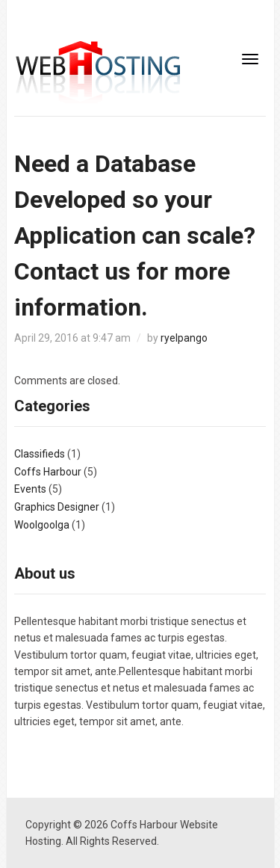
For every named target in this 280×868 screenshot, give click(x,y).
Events (30, 489)
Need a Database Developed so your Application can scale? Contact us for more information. (135, 236)
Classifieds (40, 454)
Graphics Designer (57, 507)
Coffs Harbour (48, 472)
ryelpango (184, 338)
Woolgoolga (42, 525)
